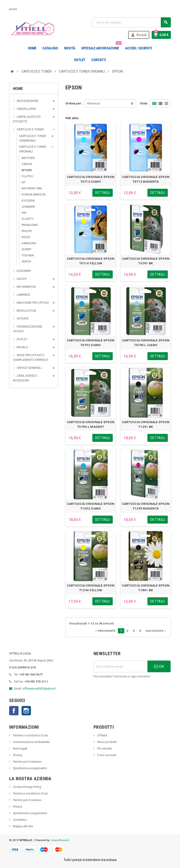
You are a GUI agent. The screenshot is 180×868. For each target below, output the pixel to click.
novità (70, 48)
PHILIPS (27, 231)
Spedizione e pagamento (30, 768)
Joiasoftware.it (60, 840)
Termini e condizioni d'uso (30, 735)
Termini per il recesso (27, 762)
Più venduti (104, 748)
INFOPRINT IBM (32, 188)
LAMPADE (23, 295)
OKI (24, 213)
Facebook (14, 711)
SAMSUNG (29, 243)
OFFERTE (23, 319)
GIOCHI (21, 279)
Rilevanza (94, 103)
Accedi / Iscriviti (139, 48)
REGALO (22, 347)
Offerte (102, 735)
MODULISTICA (26, 311)
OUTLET (80, 60)
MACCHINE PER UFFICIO (33, 303)
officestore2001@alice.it (39, 689)
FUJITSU (27, 176)
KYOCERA (28, 201)
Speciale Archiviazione (101, 46)
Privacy (17, 755)
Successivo (156, 631)
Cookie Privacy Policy (27, 787)
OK (159, 666)
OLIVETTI (28, 219)
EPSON (27, 170)
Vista (144, 103)
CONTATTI (99, 60)
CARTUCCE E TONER (30, 129)
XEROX (26, 261)
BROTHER (28, 158)
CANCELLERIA (26, 109)
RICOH (26, 237)
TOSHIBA (28, 255)
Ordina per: (74, 103)
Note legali (20, 748)
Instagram (26, 711)
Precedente (105, 631)
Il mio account (106, 755)
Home (32, 48)
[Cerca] (131, 22)
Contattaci (19, 820)
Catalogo (50, 48)
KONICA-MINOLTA (34, 194)
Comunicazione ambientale (31, 742)
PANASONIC (30, 225)
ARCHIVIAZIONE (28, 101)
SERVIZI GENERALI (29, 368)
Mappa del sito (23, 826)
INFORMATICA (26, 287)
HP (23, 182)
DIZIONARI (24, 271)
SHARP (26, 249)
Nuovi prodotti (107, 742)
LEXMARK (28, 207)
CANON (27, 164)
